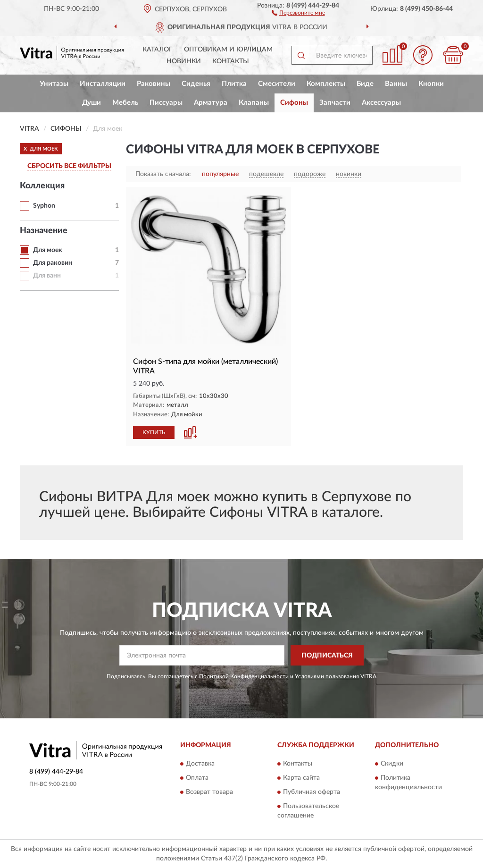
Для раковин (53, 263)
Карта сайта (301, 778)
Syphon (44, 206)
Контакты (231, 61)
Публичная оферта (312, 792)
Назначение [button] (44, 231)
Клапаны (254, 103)
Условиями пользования (327, 676)
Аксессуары (381, 103)
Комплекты (326, 84)
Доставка (200, 764)
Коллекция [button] (42, 186)
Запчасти (335, 103)
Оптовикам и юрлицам (228, 50)
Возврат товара (209, 792)
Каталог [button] (158, 50)
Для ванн (47, 276)
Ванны (396, 84)
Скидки (392, 764)
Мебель (125, 103)
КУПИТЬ (154, 432)
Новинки (184, 61)
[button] (298, 12)
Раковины (154, 84)
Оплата (197, 778)
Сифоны (294, 103)
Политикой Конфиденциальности (244, 676)
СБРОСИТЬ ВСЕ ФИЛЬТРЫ (69, 166)
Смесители (277, 84)
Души (92, 103)
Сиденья (196, 84)
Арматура (211, 103)
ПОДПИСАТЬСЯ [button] (327, 656)
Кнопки (431, 84)
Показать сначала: (163, 174)
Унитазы (54, 84)
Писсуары (166, 103)
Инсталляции (103, 84)
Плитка (234, 84)
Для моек (48, 250)
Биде (365, 84)
